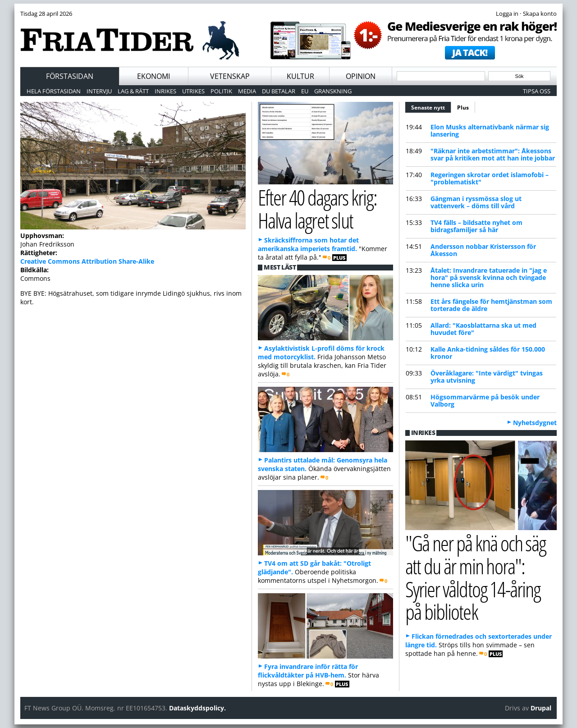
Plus (463, 108)
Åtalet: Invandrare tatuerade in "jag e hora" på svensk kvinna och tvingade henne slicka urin (489, 277)
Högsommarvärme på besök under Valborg (485, 401)
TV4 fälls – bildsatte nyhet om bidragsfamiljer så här (476, 226)
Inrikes (165, 91)
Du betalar (279, 91)
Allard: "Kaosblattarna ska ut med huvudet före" (483, 329)
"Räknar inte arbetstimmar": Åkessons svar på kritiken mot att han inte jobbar (493, 154)
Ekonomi (153, 76)
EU (305, 91)
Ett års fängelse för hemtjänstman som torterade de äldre (491, 305)
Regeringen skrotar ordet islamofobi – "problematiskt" (490, 178)
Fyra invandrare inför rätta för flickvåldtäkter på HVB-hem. (308, 671)
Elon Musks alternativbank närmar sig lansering (490, 130)
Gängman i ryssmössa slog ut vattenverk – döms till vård (476, 202)
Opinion (361, 76)
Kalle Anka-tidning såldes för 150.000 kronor (488, 353)
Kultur (300, 76)
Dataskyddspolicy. (197, 708)
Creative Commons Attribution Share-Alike (87, 261)
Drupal (541, 708)
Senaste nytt (431, 106)
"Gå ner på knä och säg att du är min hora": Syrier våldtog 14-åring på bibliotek (475, 577)
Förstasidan (70, 76)
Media (247, 91)
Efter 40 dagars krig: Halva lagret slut (317, 209)
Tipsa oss (537, 91)
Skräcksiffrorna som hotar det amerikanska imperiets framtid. (308, 244)
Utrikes (193, 91)
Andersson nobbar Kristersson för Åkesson (483, 250)
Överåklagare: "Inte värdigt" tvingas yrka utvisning (487, 377)
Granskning (333, 91)
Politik (221, 91)
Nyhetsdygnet (535, 423)
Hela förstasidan (54, 91)
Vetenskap (230, 76)
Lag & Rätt (133, 91)
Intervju (99, 91)
